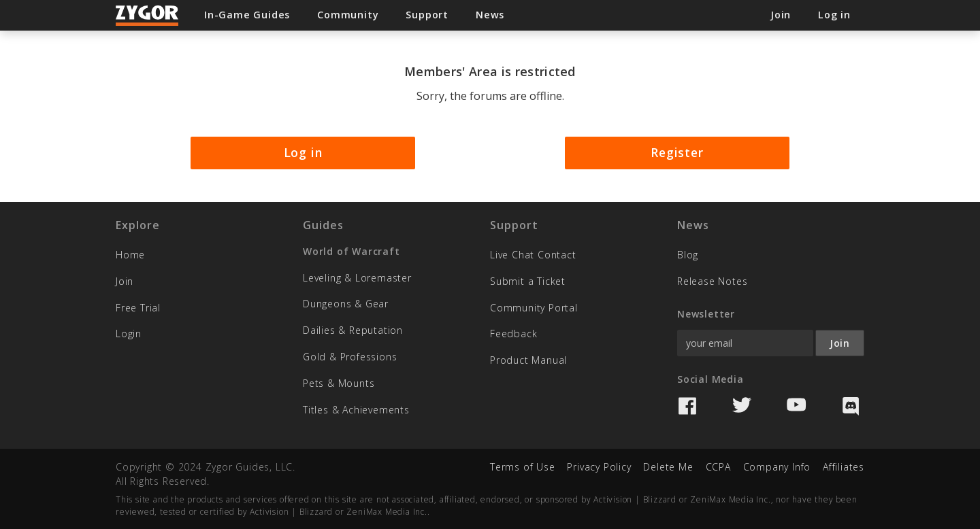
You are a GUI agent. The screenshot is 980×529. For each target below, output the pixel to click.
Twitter (742, 406)
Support (427, 15)
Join (125, 281)
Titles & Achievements (356, 410)
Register (677, 152)
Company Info (777, 467)
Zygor (148, 16)
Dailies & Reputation (353, 330)
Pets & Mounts (339, 383)
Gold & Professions (350, 357)
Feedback (513, 334)
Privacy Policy (599, 467)
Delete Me (668, 467)
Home (130, 255)
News (490, 15)
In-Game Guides (247, 15)
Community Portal (534, 308)
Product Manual (528, 360)
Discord (851, 406)
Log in (303, 152)
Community (348, 15)
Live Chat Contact (533, 255)
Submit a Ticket (528, 281)
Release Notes (712, 281)
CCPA (718, 467)
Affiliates (844, 467)
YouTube (796, 406)
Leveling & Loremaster (357, 278)
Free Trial (138, 308)
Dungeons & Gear (346, 304)
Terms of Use (523, 467)
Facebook (687, 406)
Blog (688, 255)
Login (129, 334)
